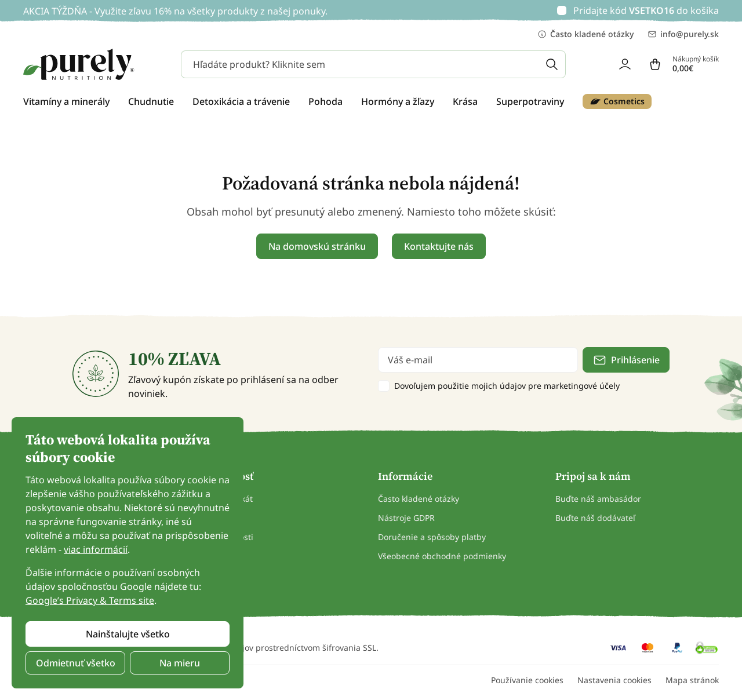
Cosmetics (617, 101)
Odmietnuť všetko (76, 663)
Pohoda (325, 101)
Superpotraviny (530, 101)
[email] (478, 360)
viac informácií (96, 549)
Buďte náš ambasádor (598, 499)
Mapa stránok (692, 680)
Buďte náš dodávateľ (595, 518)
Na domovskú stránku (317, 246)
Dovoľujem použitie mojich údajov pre (507, 386)
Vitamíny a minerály (66, 101)
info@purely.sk (683, 34)
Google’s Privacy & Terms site (90, 600)
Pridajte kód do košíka (646, 10)
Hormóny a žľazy (398, 101)
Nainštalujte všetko (128, 634)
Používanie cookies (527, 680)
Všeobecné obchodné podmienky (442, 556)
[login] (625, 64)
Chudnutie (151, 101)
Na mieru (180, 663)
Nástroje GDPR (406, 518)
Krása (465, 101)
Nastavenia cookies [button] (614, 680)
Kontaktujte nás (439, 246)
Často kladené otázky (585, 34)
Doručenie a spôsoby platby (432, 537)
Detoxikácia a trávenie (241, 101)
